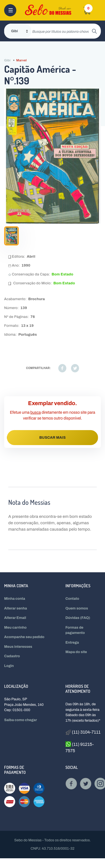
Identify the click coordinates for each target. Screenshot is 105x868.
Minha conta (15, 599)
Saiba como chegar (21, 720)
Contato (72, 599)
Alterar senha (16, 608)
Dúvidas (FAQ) (78, 618)
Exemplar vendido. (53, 403)
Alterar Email (15, 618)
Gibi (7, 60)
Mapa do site (76, 652)
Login (9, 666)
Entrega (72, 643)
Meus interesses (18, 647)
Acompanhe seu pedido (24, 637)
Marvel (22, 60)
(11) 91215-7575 (80, 747)
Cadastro (12, 656)
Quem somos (77, 608)
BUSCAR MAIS (53, 438)
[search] (61, 31)
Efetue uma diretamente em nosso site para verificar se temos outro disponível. (53, 415)
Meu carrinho (15, 628)
